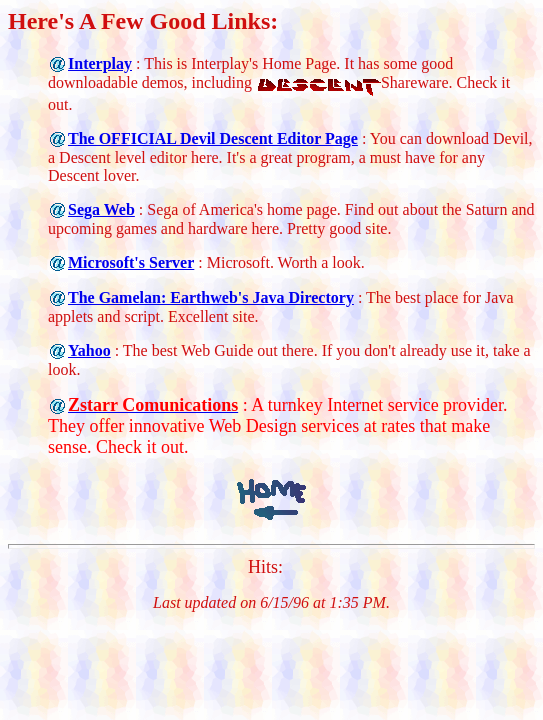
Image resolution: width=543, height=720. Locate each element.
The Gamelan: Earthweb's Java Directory (211, 297)
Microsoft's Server (131, 262)
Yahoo (89, 350)
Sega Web (101, 209)
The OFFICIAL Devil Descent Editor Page (213, 138)
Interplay (100, 63)
